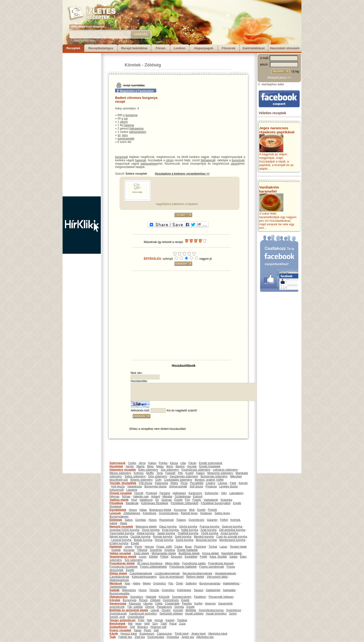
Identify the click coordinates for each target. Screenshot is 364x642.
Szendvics (137, 597)
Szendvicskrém (182, 597)
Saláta (233, 557)
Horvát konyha (164, 540)
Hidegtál (151, 597)
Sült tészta (196, 486)
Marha (140, 466)
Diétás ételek (118, 573)
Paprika (187, 604)
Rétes (174, 483)
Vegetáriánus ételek (123, 557)
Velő (147, 624)
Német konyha (119, 537)
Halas (143, 510)
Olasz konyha (168, 527)
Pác (171, 583)
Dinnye (150, 607)
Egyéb (178, 500)
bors (125, 135)
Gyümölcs (159, 583)
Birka (150, 466)
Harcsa (149, 547)
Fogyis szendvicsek (212, 567)
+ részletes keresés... (83, 40)
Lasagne (132, 490)
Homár (159, 620)
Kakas (152, 463)
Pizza (184, 483)
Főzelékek (116, 503)
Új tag (295, 71)
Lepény (211, 483)
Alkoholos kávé (218, 634)
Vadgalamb (211, 500)
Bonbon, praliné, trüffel (209, 480)
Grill (132, 627)
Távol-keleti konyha (122, 533)
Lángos (222, 483)
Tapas (138, 630)
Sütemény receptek (123, 470)
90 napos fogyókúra (150, 563)
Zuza (182, 624)
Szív (155, 624)
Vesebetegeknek (225, 573)
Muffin (150, 473)
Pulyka (163, 463)
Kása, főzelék (218, 557)
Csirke (132, 463)
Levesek (115, 513)
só (119, 135)
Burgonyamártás (210, 583)
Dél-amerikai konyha (232, 530)
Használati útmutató (285, 48)
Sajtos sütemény (135, 476)
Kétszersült (117, 490)
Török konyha (210, 533)
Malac (160, 466)
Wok (192, 510)
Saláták (116, 550)
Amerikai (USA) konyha (125, 530)
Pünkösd (152, 493)
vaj (126, 119)
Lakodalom (236, 493)
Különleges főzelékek (155, 503)
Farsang (165, 493)
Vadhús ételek (119, 500)
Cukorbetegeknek (141, 573)
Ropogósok (167, 520)
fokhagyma (136, 129)
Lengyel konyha (121, 540)
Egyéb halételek (188, 550)
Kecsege (129, 550)
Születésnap (183, 496)
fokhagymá (208, 160)
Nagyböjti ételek (232, 553)
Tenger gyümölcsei (123, 620)
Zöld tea (140, 637)
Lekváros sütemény (225, 470)
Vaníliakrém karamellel (269, 189)
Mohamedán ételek (164, 553)
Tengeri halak (238, 547)
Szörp (233, 614)
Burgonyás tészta (155, 486)
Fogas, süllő (164, 547)
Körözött (164, 597)
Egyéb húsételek (210, 466)
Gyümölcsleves (169, 513)
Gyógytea (173, 637)
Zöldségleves (132, 513)
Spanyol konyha (232, 527)
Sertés (130, 466)
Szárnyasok (118, 463)
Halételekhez (231, 583)
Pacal (173, 624)
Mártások (116, 583)
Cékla (159, 604)
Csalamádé (172, 604)
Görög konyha (188, 527)
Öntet (179, 583)
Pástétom (200, 597)
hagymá (140, 160)
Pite (180, 473)
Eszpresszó (147, 634)
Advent (155, 496)
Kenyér (243, 483)
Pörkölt (212, 510)
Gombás (141, 520)
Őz (157, 500)
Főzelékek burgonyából (216, 503)
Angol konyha (229, 533)
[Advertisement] (82, 125)
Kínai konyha (170, 530)
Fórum (161, 48)
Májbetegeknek (119, 580)
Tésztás (154, 590)
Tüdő (163, 624)
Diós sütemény (158, 476)
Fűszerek (229, 48)
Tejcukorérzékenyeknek (197, 573)
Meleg (147, 583)
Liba (183, 463)
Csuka (178, 547)
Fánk (233, 483)
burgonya (131, 115)
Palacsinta (161, 483)
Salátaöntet (213, 590)
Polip (141, 620)
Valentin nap (141, 496)
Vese (138, 624)
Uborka (148, 604)
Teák (113, 637)
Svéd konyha (183, 537)
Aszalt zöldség (194, 614)
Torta (160, 473)
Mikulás (167, 496)
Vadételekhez (118, 587)
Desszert (176, 557)
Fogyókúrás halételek (183, 567)
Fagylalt (170, 473)
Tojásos (181, 520)
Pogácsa (211, 486)
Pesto (147, 630)
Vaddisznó (146, 500)
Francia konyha (209, 527)
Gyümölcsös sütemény (196, 470)
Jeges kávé (198, 634)
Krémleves (150, 513)
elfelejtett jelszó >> (279, 78)
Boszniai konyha (206, 540)
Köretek (133, 65)
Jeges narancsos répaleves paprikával (277, 130)
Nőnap (126, 496)
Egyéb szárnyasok (211, 463)
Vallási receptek (120, 553)
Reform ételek (195, 577)
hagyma (129, 125)
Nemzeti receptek (121, 527)
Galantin (212, 520)
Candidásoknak (120, 577)
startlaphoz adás (271, 84)
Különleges (184, 590)
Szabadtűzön (118, 627)
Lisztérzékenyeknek (167, 573)
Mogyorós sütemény (220, 473)
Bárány (180, 466)
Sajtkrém (191, 583)
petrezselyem (138, 132)
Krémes (139, 473)
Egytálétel (191, 557)
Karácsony (195, 493)
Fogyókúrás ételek (122, 563)
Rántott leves (189, 513)
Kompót (178, 610)
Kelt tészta (118, 486)
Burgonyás (130, 600)
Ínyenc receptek (120, 630)
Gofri (158, 480)
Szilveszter (212, 493)
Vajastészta (135, 486)
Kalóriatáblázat (254, 48)
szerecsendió (126, 139)
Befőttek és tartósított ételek (129, 610)
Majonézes (129, 590)
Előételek (116, 520)
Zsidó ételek (141, 553)
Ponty (139, 547)
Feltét (203, 557)
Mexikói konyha (204, 537)
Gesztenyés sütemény (184, 476)
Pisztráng (200, 547)
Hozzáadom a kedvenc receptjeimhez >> (182, 174)
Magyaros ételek (146, 527)
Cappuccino (164, 634)
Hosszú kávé (129, 634)
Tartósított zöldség (171, 614)
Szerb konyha (185, 540)
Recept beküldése (134, 48)
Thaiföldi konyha (188, 533)
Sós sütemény (170, 470)
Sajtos (129, 520)
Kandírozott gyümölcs (143, 614)
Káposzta (135, 604)
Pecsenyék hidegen (221, 597)
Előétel (153, 557)
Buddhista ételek (189, 553)
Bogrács (143, 627)
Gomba (179, 607)
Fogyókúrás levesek (221, 563)
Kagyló (170, 620)
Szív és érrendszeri (172, 577)
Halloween (179, 493)
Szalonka (226, 500)
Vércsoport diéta (217, 577)
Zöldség (153, 65)
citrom (124, 122)
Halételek (116, 547)
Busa (188, 547)
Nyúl (134, 500)
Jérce (142, 463)
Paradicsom (164, 607)
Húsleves (206, 513)
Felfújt (224, 520)
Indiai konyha (190, 530)
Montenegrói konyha (232, 540)
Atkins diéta (172, 563)
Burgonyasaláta (120, 593)
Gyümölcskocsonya (211, 610)
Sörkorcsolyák (178, 486)
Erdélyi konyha (119, 543)
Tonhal (213, 547)
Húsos (133, 510)
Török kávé (181, 634)
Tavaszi (198, 590)
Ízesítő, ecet (117, 617)
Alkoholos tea (205, 637)
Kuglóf (189, 473)
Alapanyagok (204, 48)
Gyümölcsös (196, 520)
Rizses (143, 600)
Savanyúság (118, 604)
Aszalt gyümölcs (216, 614)
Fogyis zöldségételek (154, 567)
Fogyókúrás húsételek (124, 567)
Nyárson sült (158, 627)
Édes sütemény (148, 470)
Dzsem (166, 610)
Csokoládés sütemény (178, 480)
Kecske (192, 466)
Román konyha (163, 537)
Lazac (223, 547)
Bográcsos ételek (160, 510)
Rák (149, 620)
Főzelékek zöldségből (185, 503)
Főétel (164, 557)
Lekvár (155, 610)
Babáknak (132, 503)
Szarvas (167, 500)
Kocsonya (180, 510)
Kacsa (174, 463)
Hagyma (210, 604)
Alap (127, 583)
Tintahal (182, 620)
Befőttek (191, 610)
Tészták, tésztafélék (123, 483)
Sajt (156, 630)
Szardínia (156, 550)
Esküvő (198, 496)
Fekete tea (125, 637)
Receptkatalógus (101, 48)
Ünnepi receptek (121, 493)
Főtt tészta (145, 483)
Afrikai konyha (146, 533)
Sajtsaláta (229, 590)
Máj (130, 624)
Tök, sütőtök (135, 607)
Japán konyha (166, 533)
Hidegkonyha (119, 597)
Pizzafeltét (197, 483)
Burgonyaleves (119, 517)
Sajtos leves (222, 513)
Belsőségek (118, 624)
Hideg (136, 583)
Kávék (114, 634)
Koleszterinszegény (144, 577)
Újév (224, 493)
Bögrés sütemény (142, 480)
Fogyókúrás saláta (194, 563)
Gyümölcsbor (136, 617)
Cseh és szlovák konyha (232, 537)
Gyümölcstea (156, 637)
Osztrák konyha (141, 537)
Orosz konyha (151, 530)
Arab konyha (208, 530)
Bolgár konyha (143, 540)
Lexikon (179, 48)
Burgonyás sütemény (214, 476)
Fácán (192, 463)
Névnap (115, 496)
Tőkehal (142, 550)
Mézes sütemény (120, 473)
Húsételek (116, 466)
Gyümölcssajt (118, 614)
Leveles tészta (228, 486)
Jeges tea (188, 637)
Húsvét (139, 493)
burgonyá (121, 157)
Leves (128, 547)
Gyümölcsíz (234, 610)
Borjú (170, 466)
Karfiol (198, 604)
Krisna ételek (211, 553)
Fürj (187, 500)
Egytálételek (118, 510)
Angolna (170, 550)
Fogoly (197, 500)
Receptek (73, 48)
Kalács (200, 473)
